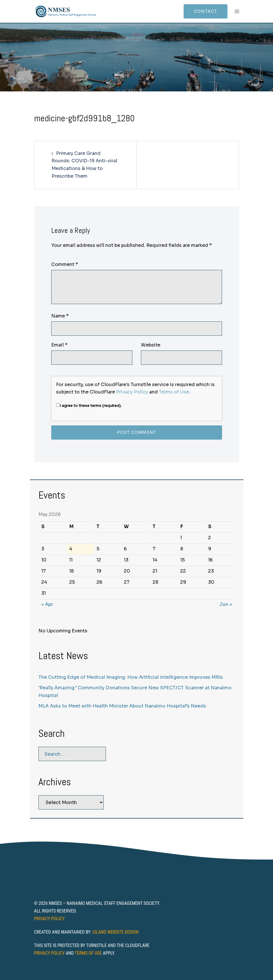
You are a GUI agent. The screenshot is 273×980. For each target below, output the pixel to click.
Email (59, 345)
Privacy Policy (132, 392)
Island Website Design (116, 932)
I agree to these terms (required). (89, 406)
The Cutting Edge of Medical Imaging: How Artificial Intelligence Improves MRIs (131, 677)
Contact (206, 11)
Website (151, 345)
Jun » (226, 604)
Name (60, 316)
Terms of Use (174, 392)
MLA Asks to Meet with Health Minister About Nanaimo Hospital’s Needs (122, 706)
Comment (65, 264)
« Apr (47, 604)
